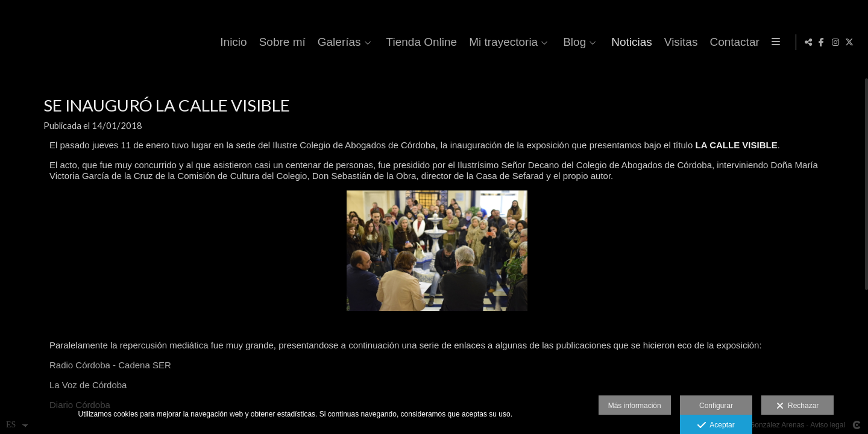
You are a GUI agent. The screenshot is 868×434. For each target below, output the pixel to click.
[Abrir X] (849, 42)
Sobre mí (341, 42)
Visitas (740, 42)
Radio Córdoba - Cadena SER (110, 377)
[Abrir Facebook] (822, 42)
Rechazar (797, 406)
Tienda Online (481, 42)
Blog (634, 42)
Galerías (398, 42)
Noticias (691, 42)
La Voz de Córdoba (88, 397)
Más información (635, 406)
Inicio (293, 42)
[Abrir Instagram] (835, 42)
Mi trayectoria (563, 42)
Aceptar (716, 426)
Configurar (716, 406)
